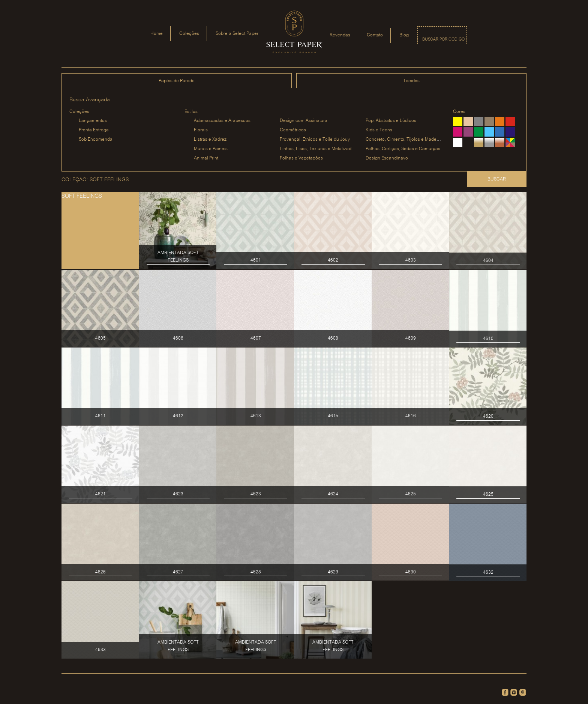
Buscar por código (443, 39)
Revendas (340, 35)
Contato (375, 35)
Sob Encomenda (96, 139)
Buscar (497, 179)
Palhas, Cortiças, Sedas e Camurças (403, 149)
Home (157, 34)
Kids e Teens (379, 130)
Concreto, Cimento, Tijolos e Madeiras (405, 139)
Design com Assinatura (304, 121)
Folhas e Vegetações (301, 158)
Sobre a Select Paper (237, 34)
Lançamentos (93, 121)
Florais (201, 130)
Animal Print (206, 158)
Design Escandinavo (387, 158)
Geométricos (293, 130)
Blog (404, 35)
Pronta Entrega (94, 130)
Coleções (189, 34)
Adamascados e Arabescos (222, 121)
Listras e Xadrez (210, 139)
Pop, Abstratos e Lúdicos (391, 121)
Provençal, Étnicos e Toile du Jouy (315, 139)
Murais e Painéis (211, 149)
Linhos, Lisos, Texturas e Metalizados (318, 149)
